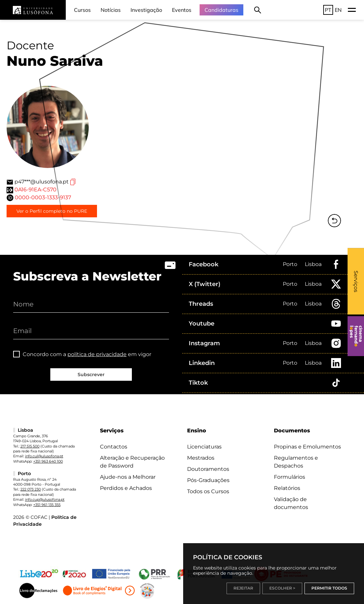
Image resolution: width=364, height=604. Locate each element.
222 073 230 (31, 489)
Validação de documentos (291, 503)
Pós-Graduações (208, 480)
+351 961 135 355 (47, 505)
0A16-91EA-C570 (36, 190)
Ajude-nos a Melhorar (128, 477)
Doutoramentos (208, 469)
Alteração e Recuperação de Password (132, 462)
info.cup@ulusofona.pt (45, 499)
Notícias (111, 10)
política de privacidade (97, 354)
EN (338, 10)
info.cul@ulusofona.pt (44, 456)
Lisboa (313, 264)
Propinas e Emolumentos (307, 447)
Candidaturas (221, 10)
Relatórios (287, 488)
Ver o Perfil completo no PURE (52, 211)
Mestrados (201, 458)
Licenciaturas (204, 447)
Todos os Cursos (208, 491)
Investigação (146, 10)
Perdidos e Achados (126, 488)
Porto (290, 264)
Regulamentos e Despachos (296, 462)
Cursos (82, 10)
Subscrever (91, 374)
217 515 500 (30, 446)
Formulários (290, 477)
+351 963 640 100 (48, 461)
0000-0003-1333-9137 (43, 197)
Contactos (114, 447)
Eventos (182, 10)
